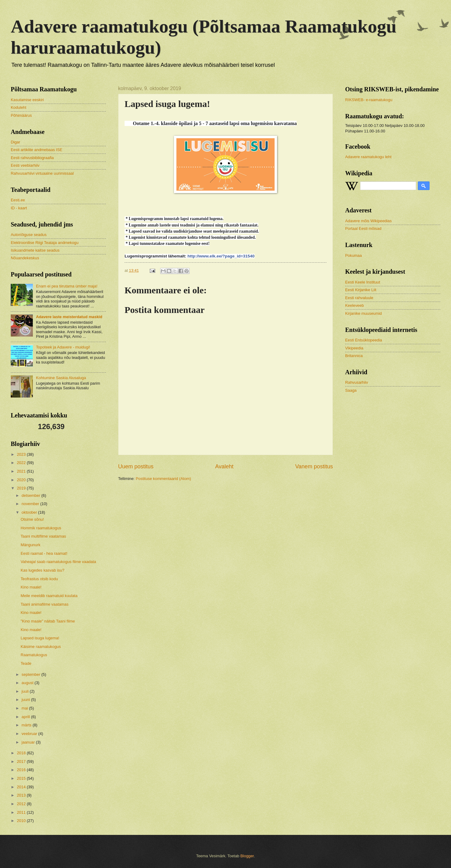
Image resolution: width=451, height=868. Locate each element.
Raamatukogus (34, 655)
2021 (22, 471)
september (31, 674)
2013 (22, 795)
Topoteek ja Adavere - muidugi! (63, 347)
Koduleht (19, 107)
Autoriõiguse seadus (29, 235)
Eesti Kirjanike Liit (361, 290)
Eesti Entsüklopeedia (364, 340)
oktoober (30, 512)
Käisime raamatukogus (41, 647)
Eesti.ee (18, 200)
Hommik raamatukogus (41, 528)
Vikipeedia (354, 348)
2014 (22, 787)
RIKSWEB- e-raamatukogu (369, 100)
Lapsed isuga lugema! (40, 638)
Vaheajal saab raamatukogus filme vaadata (58, 562)
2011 (22, 812)
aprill (26, 717)
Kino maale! (31, 587)
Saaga (351, 390)
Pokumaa (353, 255)
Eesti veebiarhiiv (25, 165)
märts (27, 725)
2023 (22, 454)
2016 (22, 770)
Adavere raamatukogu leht (368, 157)
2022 (22, 463)
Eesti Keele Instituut (363, 282)
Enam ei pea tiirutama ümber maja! (67, 286)
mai (25, 708)
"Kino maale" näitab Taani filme (48, 621)
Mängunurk (30, 545)
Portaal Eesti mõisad (363, 228)
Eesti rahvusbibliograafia (32, 158)
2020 (22, 480)
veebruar (30, 734)
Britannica (354, 356)
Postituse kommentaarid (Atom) (163, 479)
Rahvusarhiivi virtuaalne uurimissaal (42, 173)
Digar (15, 142)
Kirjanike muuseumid (364, 313)
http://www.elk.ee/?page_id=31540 (221, 256)
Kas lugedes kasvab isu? (42, 570)
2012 (22, 804)
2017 (22, 761)
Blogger (247, 856)
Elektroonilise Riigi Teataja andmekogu (45, 243)
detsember (31, 495)
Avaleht (224, 466)
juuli (25, 691)
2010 (22, 821)
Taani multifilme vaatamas (43, 536)
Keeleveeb (355, 305)
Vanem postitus (314, 466)
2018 (22, 753)
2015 (22, 778)
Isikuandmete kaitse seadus (35, 250)
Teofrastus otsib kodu (39, 579)
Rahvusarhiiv (357, 382)
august (28, 683)
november (31, 504)
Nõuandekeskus (25, 258)
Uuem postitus (136, 466)
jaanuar (29, 742)
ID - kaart (19, 208)
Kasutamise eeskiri (27, 100)
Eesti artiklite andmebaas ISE (37, 150)
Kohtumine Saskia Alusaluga (61, 378)
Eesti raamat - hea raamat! (44, 553)
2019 (22, 488)
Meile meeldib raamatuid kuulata (49, 596)
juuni (26, 700)
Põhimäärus (21, 115)
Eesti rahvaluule (359, 298)
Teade (26, 663)
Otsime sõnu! (32, 519)
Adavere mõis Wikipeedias (368, 221)
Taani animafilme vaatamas (44, 604)
